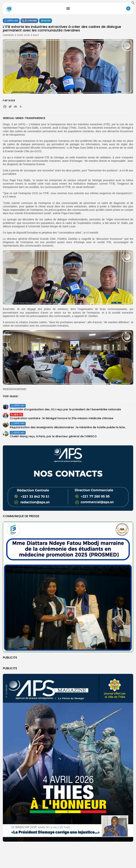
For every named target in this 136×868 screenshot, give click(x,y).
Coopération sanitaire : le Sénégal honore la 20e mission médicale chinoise (62, 419)
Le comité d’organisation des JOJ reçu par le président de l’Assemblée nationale (65, 410)
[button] (133, 4)
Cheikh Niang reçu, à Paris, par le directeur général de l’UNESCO (53, 438)
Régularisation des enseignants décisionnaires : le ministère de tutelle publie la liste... (68, 428)
